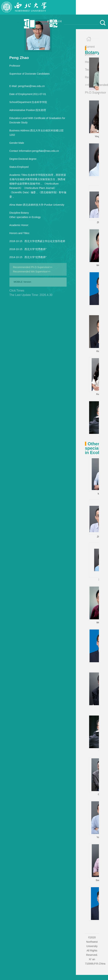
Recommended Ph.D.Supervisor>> (33, 267)
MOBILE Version (23, 282)
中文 (19, 24)
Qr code (44, 24)
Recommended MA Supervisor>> (32, 272)
